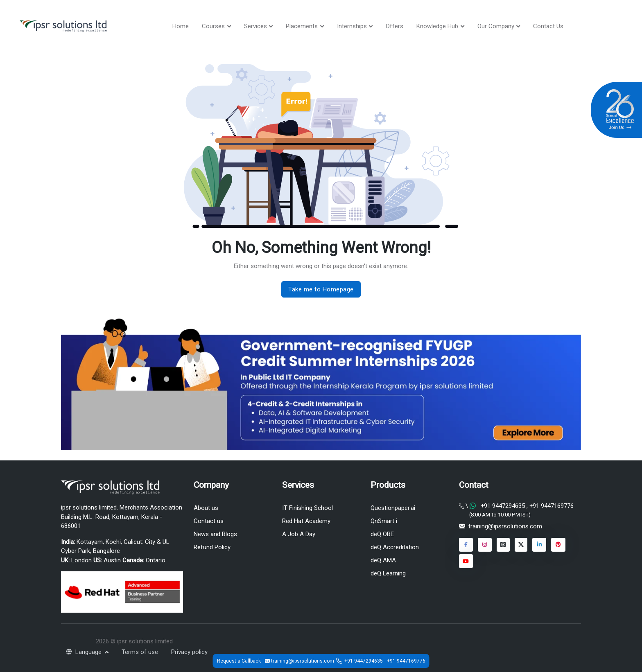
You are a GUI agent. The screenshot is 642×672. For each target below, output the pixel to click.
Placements (302, 26)
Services (255, 26)
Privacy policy (189, 652)
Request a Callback (239, 661)
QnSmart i (384, 521)
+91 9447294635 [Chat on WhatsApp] (503, 506)
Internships (352, 26)
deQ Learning (388, 574)
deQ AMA (383, 560)
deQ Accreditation (395, 547)
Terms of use (140, 652)
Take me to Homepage (321, 289)
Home (181, 26)
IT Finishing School (307, 508)
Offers (394, 26)
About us (206, 508)
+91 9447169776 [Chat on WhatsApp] (551, 506)
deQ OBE (382, 534)
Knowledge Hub (437, 26)
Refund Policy (212, 547)
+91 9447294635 (364, 661)
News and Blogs (215, 534)
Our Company (496, 26)
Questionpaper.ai (393, 508)
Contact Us (548, 26)
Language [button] (85, 652)
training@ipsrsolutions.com (505, 527)
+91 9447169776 (406, 661)
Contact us (209, 521)
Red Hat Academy (306, 521)
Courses (213, 26)
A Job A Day (299, 534)
